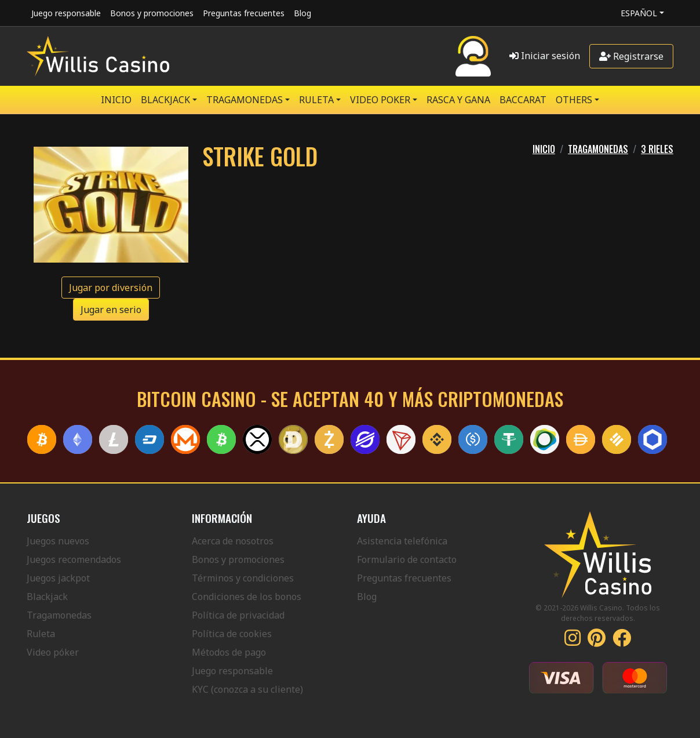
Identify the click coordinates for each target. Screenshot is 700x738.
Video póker (53, 652)
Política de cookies (232, 634)
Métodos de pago (229, 652)
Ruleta (41, 634)
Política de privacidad (238, 615)
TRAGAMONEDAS (245, 100)
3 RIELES (657, 149)
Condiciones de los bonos (247, 597)
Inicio (116, 100)
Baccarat (523, 100)
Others (574, 100)
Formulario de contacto (407, 559)
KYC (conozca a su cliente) (247, 689)
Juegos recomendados (74, 559)
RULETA (316, 100)
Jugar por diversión (111, 288)
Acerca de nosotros (233, 541)
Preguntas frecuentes (244, 13)
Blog (302, 13)
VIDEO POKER (380, 100)
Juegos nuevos (58, 541)
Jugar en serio (111, 310)
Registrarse (631, 56)
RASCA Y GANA (458, 100)
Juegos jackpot (58, 578)
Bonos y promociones (152, 13)
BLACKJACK (165, 100)
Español (639, 13)
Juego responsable (66, 13)
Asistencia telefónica (402, 541)
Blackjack (47, 597)
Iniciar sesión (545, 56)
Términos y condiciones (243, 578)
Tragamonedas (59, 615)
